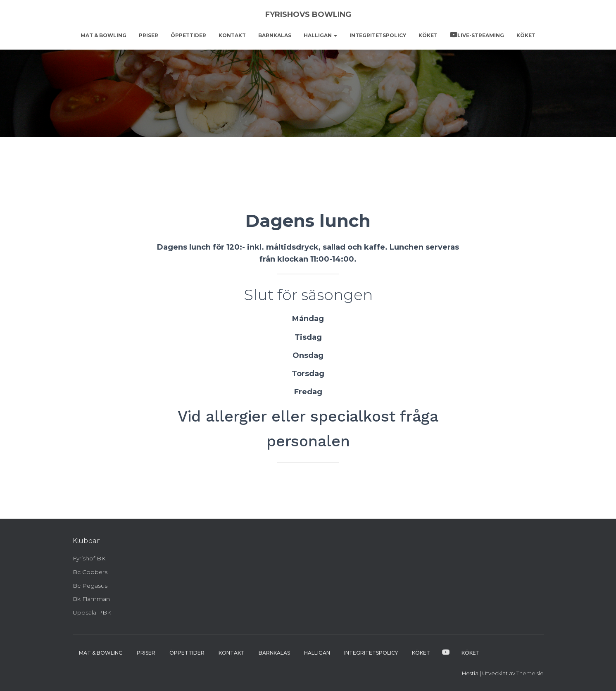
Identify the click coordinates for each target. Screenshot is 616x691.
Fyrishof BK (89, 558)
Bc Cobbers (90, 572)
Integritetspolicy (378, 35)
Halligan (320, 35)
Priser (149, 35)
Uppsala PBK (92, 612)
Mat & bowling (103, 35)
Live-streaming (481, 35)
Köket (428, 35)
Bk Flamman (91, 599)
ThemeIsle (530, 673)
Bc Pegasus (90, 586)
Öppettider (188, 35)
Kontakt (232, 35)
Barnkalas (275, 35)
